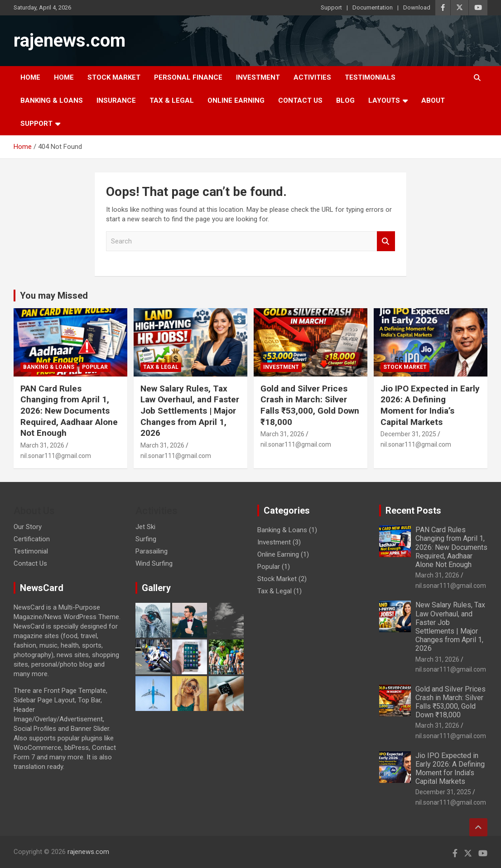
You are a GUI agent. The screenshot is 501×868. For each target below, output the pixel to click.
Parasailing (152, 551)
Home (30, 77)
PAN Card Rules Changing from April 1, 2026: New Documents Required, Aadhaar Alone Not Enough (69, 411)
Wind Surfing (154, 563)
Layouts (384, 100)
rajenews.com (70, 41)
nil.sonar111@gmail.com (56, 456)
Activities (312, 77)
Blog (345, 100)
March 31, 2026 (42, 445)
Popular (95, 367)
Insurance (116, 100)
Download (417, 7)
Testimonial (31, 551)
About (433, 100)
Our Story (28, 527)
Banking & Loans (52, 100)
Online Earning (236, 100)
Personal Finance (188, 77)
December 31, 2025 (408, 434)
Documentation (373, 7)
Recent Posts (413, 510)
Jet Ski (145, 527)
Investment (258, 77)
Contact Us (300, 100)
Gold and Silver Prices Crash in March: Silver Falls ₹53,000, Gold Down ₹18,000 (310, 405)
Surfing (146, 539)
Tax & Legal (172, 100)
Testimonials (370, 77)
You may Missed (54, 296)
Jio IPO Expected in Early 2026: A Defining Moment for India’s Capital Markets (430, 405)
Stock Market (114, 77)
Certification (32, 539)
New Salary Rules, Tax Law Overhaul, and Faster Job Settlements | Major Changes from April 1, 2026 (190, 411)
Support (331, 7)
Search (386, 241)
